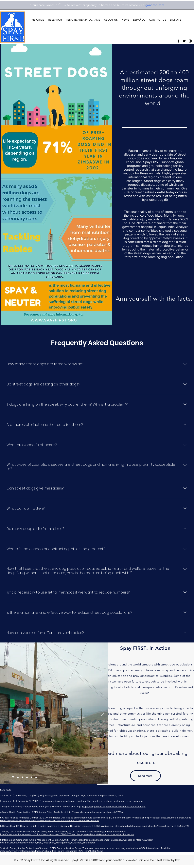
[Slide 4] (13, 777)
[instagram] (190, 41)
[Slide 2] (22, 777)
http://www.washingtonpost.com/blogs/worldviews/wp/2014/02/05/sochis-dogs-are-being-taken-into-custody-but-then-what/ (67, 834)
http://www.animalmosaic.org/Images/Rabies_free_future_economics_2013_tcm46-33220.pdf (53, 851)
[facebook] (178, 41)
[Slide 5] (32, 777)
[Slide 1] (18, 777)
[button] (37, 20)
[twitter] (184, 41)
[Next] (102, 713)
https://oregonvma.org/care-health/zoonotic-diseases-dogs (114, 807)
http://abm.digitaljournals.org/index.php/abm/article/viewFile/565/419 (152, 826)
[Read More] (145, 776)
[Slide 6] (36, 777)
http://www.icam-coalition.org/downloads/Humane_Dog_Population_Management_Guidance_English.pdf (77, 841)
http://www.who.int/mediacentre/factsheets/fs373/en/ (96, 812)
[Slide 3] (27, 777)
